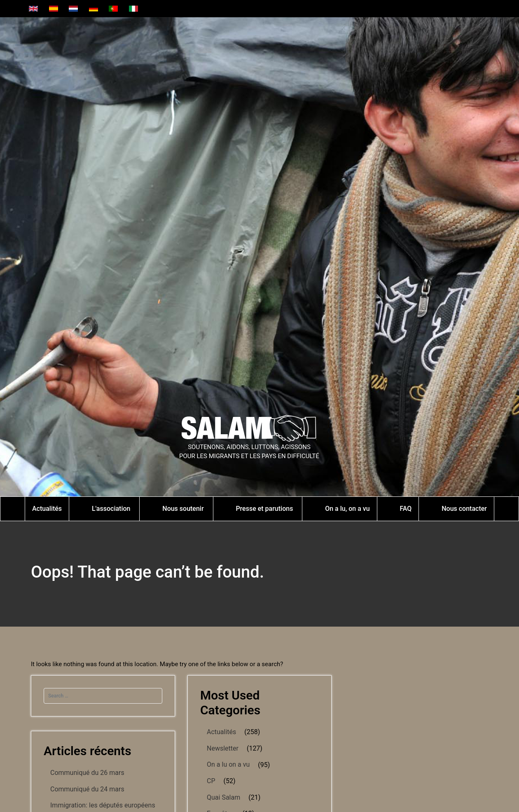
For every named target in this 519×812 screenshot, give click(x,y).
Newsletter (223, 748)
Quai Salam (223, 797)
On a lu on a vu (228, 764)
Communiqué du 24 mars (87, 789)
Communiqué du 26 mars (87, 773)
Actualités (221, 732)
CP (211, 781)
